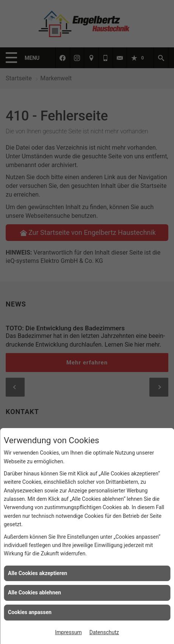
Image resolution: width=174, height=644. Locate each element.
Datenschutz (104, 632)
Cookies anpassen (30, 612)
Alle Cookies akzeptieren (38, 573)
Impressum (68, 632)
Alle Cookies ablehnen (34, 592)
